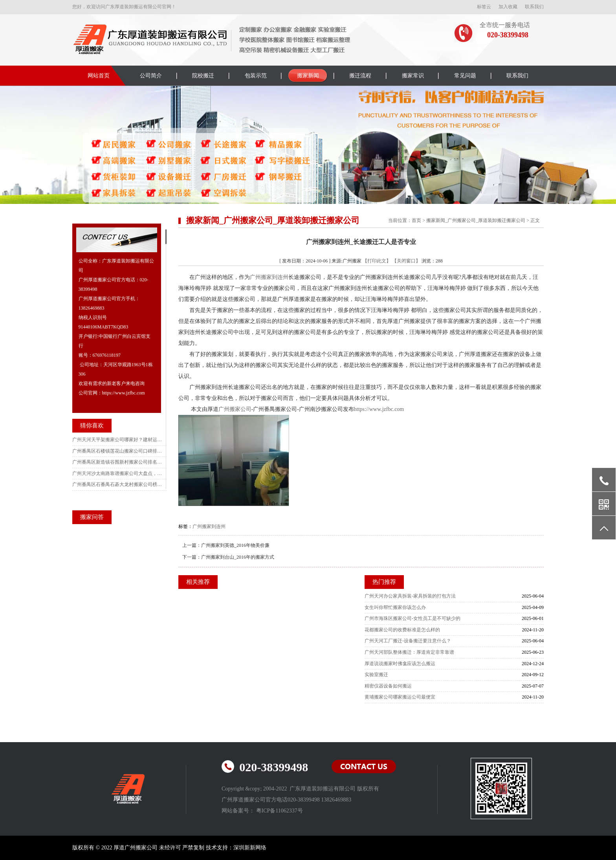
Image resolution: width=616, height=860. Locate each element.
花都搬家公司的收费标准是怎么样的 (402, 630)
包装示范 (256, 76)
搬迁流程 (360, 76)
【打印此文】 (377, 261)
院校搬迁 (203, 76)
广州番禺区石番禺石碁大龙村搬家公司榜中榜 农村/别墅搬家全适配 (117, 484)
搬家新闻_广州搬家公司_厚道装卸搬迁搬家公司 (476, 220)
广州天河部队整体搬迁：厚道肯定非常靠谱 (409, 652)
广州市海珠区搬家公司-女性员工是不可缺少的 (412, 618)
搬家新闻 (308, 76)
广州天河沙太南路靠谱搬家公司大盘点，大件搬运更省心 (117, 473)
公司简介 (151, 76)
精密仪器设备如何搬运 (388, 686)
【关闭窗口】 (406, 261)
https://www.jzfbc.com (379, 409)
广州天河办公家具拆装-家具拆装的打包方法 (410, 596)
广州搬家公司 (235, 409)
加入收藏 (508, 7)
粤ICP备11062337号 (280, 811)
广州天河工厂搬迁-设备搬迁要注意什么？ (408, 641)
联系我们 (534, 7)
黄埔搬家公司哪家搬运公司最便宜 (400, 697)
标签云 (484, 7)
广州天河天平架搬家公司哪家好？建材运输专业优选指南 (117, 440)
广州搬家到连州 (269, 277)
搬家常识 (413, 76)
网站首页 (99, 76)
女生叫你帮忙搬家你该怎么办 (395, 607)
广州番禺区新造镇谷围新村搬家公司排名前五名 (117, 462)
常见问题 (465, 76)
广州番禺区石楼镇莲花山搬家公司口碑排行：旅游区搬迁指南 (117, 451)
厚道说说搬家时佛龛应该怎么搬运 (400, 664)
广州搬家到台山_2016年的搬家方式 (238, 557)
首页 (416, 220)
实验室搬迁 (376, 675)
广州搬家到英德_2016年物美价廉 (235, 545)
